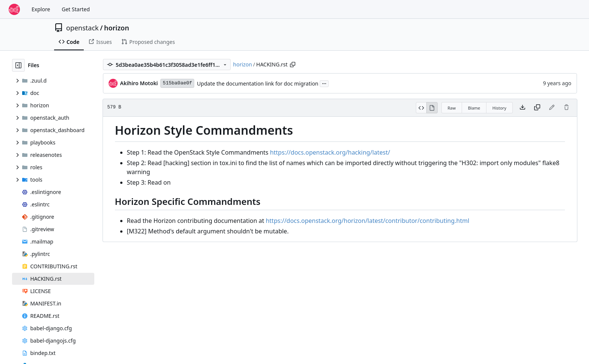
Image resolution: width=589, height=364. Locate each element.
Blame (474, 108)
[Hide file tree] (18, 65)
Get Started (76, 9)
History (499, 108)
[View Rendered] (432, 108)
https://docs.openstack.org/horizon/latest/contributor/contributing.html (367, 221)
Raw (452, 108)
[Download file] (523, 108)
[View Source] (421, 108)
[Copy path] (293, 65)
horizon (117, 28)
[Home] (14, 9)
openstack (82, 28)
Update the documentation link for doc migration (257, 83)
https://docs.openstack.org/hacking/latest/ (330, 152)
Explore (41, 9)
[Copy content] (537, 108)
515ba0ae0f (177, 83)
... (324, 83)
